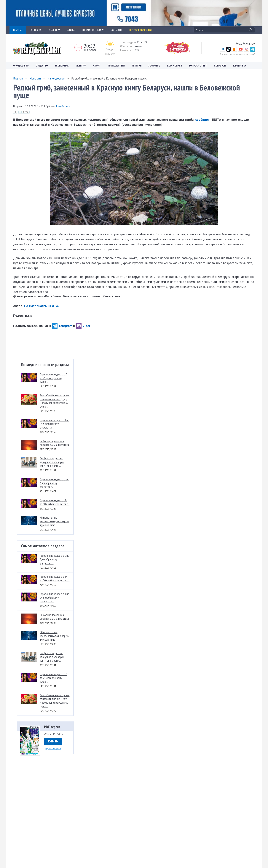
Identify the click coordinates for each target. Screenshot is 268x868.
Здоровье (154, 66)
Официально (21, 66)
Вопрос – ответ (198, 66)
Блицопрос (240, 66)
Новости (35, 78)
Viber (83, 326)
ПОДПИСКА (35, 30)
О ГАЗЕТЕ (54, 30)
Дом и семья (174, 66)
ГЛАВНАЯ (18, 30)
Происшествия (116, 66)
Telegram (62, 326)
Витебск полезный (140, 30)
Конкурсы (220, 66)
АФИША (71, 30)
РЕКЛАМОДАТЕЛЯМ (93, 30)
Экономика (62, 66)
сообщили (203, 120)
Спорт (97, 66)
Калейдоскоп (56, 78)
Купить (53, 741)
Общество (42, 66)
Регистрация (249, 43)
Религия (137, 66)
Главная (18, 78)
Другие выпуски (52, 748)
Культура (81, 66)
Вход (238, 43)
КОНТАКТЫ (116, 30)
